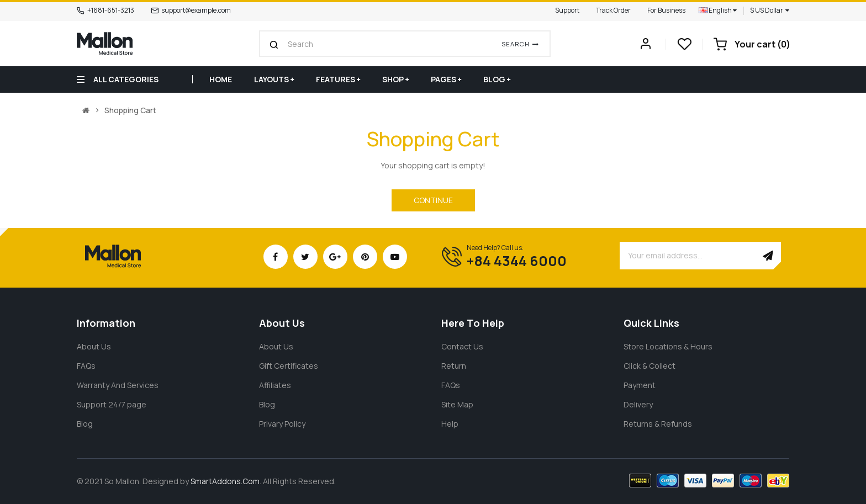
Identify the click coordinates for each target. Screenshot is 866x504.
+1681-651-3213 (111, 10)
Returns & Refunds (658, 424)
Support (567, 10)
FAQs (86, 366)
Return (454, 366)
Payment (640, 385)
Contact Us (462, 346)
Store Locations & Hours (668, 346)
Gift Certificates (289, 366)
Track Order (613, 10)
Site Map (457, 404)
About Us (94, 346)
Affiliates (275, 385)
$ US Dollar (770, 10)
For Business (666, 10)
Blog (85, 424)
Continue (433, 200)
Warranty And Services (118, 385)
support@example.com (196, 10)
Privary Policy (282, 424)
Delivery (638, 404)
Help (450, 424)
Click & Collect (649, 366)
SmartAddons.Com (225, 481)
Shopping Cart (130, 110)
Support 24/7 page (112, 404)
